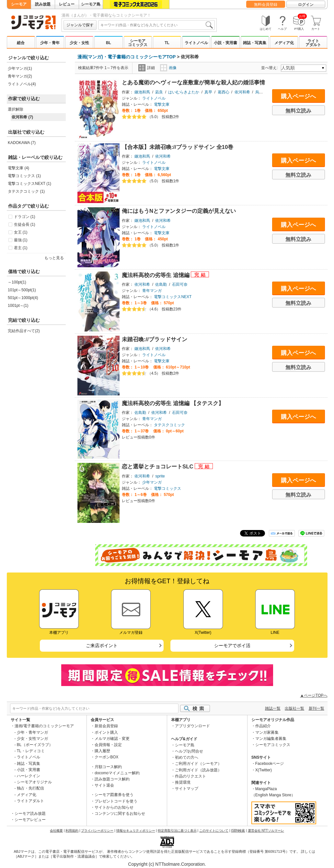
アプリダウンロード (192, 726)
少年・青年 (50, 43)
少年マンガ (152, 482)
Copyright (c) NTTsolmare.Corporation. (167, 864)
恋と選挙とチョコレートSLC (158, 467)
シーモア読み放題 (30, 814)
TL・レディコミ (31, 751)
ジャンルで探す (80, 25)
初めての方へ (187, 757)
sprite (160, 476)
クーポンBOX (106, 757)
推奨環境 (183, 782)
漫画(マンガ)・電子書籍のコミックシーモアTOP (127, 57)
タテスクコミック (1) (26, 191)
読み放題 (43, 4)
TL (167, 43)
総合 (21, 43)
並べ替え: (270, 68)
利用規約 (72, 831)
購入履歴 (102, 751)
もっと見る (54, 258)
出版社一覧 (294, 708)
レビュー (67, 4)
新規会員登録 (106, 726)
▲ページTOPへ (314, 695)
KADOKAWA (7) (22, 143)
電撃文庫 (162, 104)
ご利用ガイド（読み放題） (198, 770)
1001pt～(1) (18, 306)
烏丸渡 (261, 92)
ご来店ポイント (102, 645)
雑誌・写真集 (255, 43)
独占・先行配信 (30, 788)
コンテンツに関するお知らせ (120, 814)
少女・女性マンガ (32, 739)
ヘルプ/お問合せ (189, 751)
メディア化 (284, 43)
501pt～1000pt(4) (23, 298)
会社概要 (56, 831)
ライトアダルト (313, 43)
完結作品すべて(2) (24, 331)
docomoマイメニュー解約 (117, 773)
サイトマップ (187, 789)
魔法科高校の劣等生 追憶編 (156, 275)
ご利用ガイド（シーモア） (198, 764)
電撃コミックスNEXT (173, 297)
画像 (168, 68)
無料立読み (298, 111)
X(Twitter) (264, 770)
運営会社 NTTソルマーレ (266, 831)
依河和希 (242, 92)
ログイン (306, 5)
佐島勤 (161, 284)
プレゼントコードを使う (116, 801)
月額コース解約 (108, 767)
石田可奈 (180, 284)
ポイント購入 (106, 732)
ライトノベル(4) (22, 84)
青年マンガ (152, 291)
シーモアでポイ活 (232, 645)
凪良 (159, 92)
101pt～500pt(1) (22, 290)
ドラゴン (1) (25, 217)
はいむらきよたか (184, 92)
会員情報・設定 (108, 745)
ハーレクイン (29, 776)
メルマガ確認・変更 (112, 739)
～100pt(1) (17, 282)
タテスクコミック (169, 425)
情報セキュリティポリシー (136, 831)
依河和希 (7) (22, 117)
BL (109, 43)
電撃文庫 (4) (18, 168)
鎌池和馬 (142, 92)
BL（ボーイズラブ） (35, 745)
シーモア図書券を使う (114, 795)
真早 (208, 92)
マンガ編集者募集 (271, 739)
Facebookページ (270, 764)
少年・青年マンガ (32, 732)
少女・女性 (79, 43)
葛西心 (224, 92)
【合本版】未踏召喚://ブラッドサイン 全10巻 (178, 147)
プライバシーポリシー (97, 831)
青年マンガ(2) (20, 76)
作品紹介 (263, 726)
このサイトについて (214, 831)
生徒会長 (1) (25, 224)
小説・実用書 (225, 43)
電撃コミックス (167, 488)
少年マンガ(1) (20, 68)
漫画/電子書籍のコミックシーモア (44, 726)
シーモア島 (91, 4)
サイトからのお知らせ (114, 807)
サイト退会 (104, 785)
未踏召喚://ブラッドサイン (155, 339)
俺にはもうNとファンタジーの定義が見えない (179, 211)
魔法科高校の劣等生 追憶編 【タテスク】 (173, 403)
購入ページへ (298, 96)
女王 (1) (21, 232)
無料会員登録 (266, 5)
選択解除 (16, 109)
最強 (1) (21, 240)
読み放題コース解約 (112, 779)
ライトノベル (196, 43)
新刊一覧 (317, 708)
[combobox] (156, 25)
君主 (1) (21, 248)
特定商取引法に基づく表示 (177, 831)
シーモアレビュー (30, 820)
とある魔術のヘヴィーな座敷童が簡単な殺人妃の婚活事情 (193, 83)
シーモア (19, 4)
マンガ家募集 (267, 732)
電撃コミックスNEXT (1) (29, 184)
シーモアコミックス (138, 43)
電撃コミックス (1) (24, 176)
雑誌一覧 (273, 708)
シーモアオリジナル (34, 782)
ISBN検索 (238, 831)
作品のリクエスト (190, 776)
